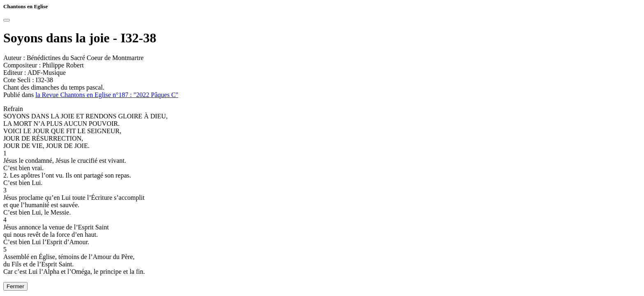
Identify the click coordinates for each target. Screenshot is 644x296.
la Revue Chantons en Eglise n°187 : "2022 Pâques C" (107, 95)
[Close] (7, 20)
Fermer (15, 286)
